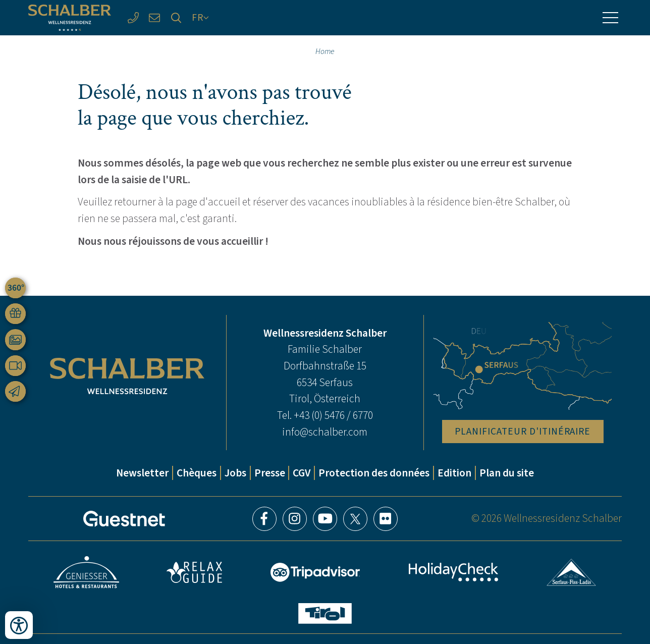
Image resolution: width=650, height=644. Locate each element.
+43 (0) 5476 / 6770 (333, 415)
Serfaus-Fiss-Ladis (572, 572)
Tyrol (325, 613)
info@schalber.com (325, 432)
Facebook (264, 519)
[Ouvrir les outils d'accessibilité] (19, 625)
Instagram (295, 519)
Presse (270, 473)
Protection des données (374, 473)
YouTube (325, 519)
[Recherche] (176, 18)
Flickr (386, 519)
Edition (454, 473)
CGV (302, 473)
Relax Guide (194, 572)
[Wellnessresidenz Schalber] (70, 18)
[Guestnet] (124, 519)
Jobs (235, 473)
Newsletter (142, 473)
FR (198, 17)
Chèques (197, 473)
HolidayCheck (454, 572)
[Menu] (611, 18)
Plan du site (507, 473)
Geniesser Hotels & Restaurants (86, 572)
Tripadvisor (315, 572)
